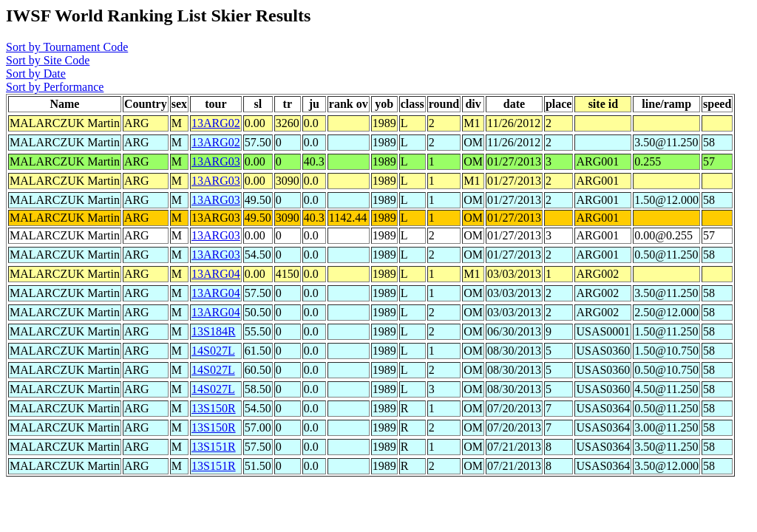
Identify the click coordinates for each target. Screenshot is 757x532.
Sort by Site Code (48, 60)
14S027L (213, 351)
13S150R (214, 408)
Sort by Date (36, 74)
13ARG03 (216, 161)
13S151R (214, 447)
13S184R (214, 331)
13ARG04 (216, 274)
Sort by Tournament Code (67, 47)
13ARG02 (216, 123)
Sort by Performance (55, 87)
